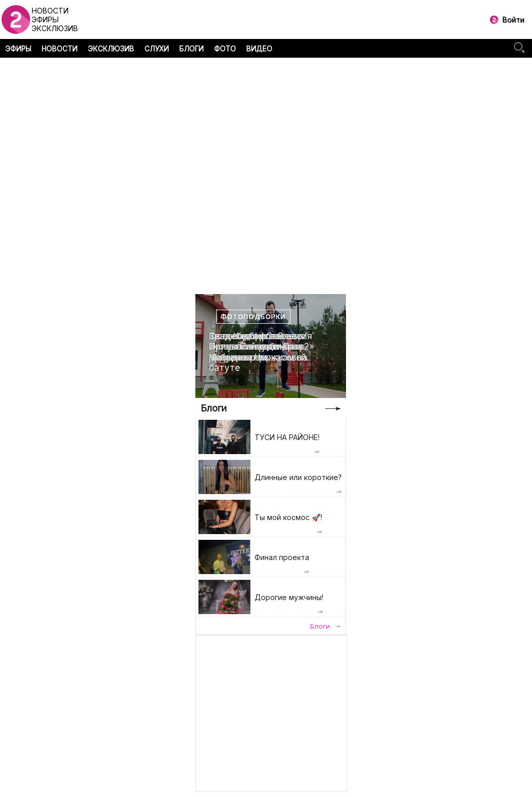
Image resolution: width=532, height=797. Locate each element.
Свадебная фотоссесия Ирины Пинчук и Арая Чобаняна (261, 347)
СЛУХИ (157, 49)
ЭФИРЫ (18, 49)
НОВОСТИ (59, 49)
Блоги (214, 408)
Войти (513, 19)
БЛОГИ (191, 49)
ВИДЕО (259, 49)
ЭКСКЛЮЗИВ (111, 49)
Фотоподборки (253, 317)
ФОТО (225, 49)
